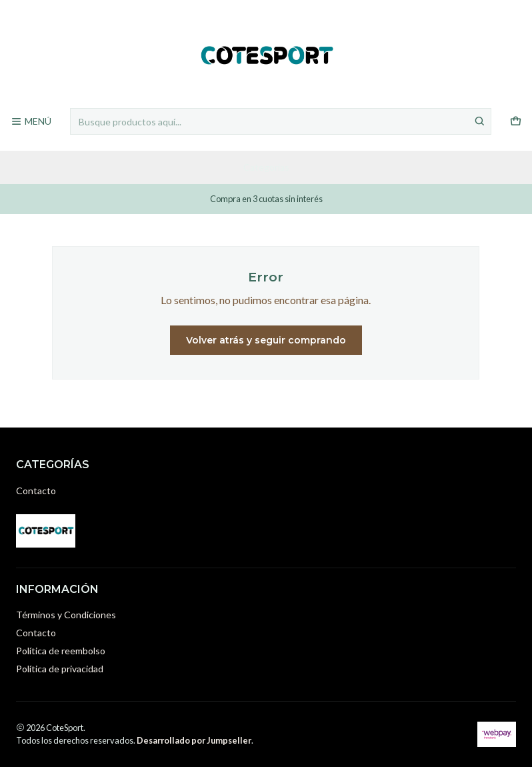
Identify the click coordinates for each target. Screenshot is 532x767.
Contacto (36, 491)
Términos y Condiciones (66, 615)
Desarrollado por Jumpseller (194, 740)
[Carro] (516, 122)
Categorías (266, 167)
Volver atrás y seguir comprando (266, 340)
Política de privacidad (60, 669)
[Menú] (31, 122)
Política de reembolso (61, 651)
